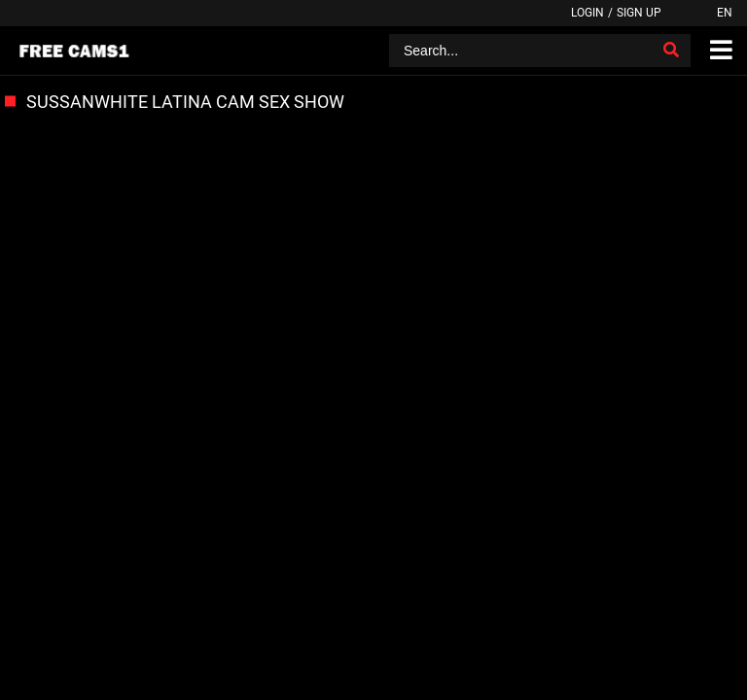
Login (587, 13)
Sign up (639, 13)
